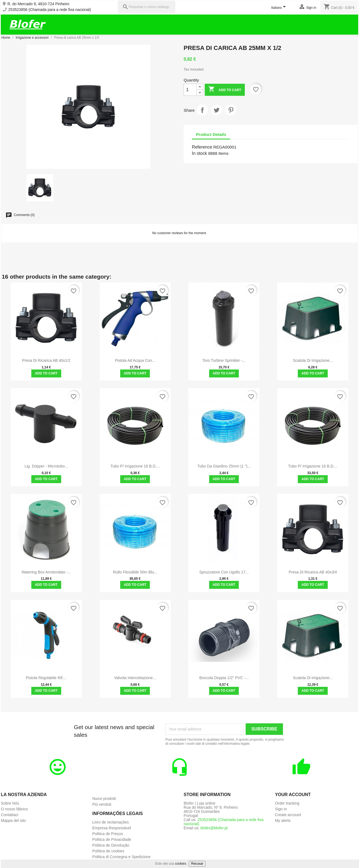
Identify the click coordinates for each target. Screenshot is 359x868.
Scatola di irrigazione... (313, 360)
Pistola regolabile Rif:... (46, 678)
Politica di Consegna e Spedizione (121, 857)
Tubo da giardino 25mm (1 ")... (224, 466)
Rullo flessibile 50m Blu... (135, 572)
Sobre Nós (10, 803)
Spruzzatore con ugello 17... (224, 572)
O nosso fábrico (14, 809)
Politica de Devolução (111, 845)
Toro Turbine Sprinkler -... (224, 360)
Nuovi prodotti (104, 799)
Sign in (281, 809)
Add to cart (225, 90)
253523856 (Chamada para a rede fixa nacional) (50, 10)
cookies (181, 864)
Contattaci (9, 815)
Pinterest (231, 110)
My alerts (283, 821)
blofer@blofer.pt (214, 828)
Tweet (217, 110)
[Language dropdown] (279, 8)
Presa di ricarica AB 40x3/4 (313, 572)
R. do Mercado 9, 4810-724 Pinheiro (38, 4)
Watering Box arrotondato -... (46, 572)
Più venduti (102, 804)
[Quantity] (190, 90)
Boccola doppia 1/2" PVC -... (224, 678)
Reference (202, 147)
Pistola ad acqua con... (135, 360)
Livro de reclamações (110, 822)
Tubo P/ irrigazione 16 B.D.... (135, 466)
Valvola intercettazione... (135, 678)
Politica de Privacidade (112, 839)
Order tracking (287, 803)
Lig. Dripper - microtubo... (46, 466)
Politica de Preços (108, 834)
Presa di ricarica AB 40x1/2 (46, 360)
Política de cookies (108, 851)
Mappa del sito (13, 821)
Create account (288, 815)
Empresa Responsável (112, 828)
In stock (199, 153)
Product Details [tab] (211, 134)
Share (202, 110)
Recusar (197, 864)
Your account (293, 795)
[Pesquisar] (147, 7)
